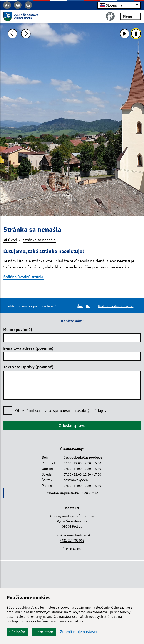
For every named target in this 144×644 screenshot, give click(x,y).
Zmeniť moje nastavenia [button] (81, 632)
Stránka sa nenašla (39, 240)
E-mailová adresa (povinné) (28, 348)
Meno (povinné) (18, 329)
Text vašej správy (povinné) (28, 367)
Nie (89, 306)
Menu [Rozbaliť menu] (130, 16)
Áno (81, 306)
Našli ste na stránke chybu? (116, 306)
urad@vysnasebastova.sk (72, 535)
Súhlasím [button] (17, 632)
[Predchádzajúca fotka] (12, 34)
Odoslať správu (72, 425)
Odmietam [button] (44, 632)
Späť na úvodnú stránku (24, 277)
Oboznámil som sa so (61, 411)
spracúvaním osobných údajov (80, 410)
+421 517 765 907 (72, 540)
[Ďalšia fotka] (26, 34)
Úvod (10, 240)
